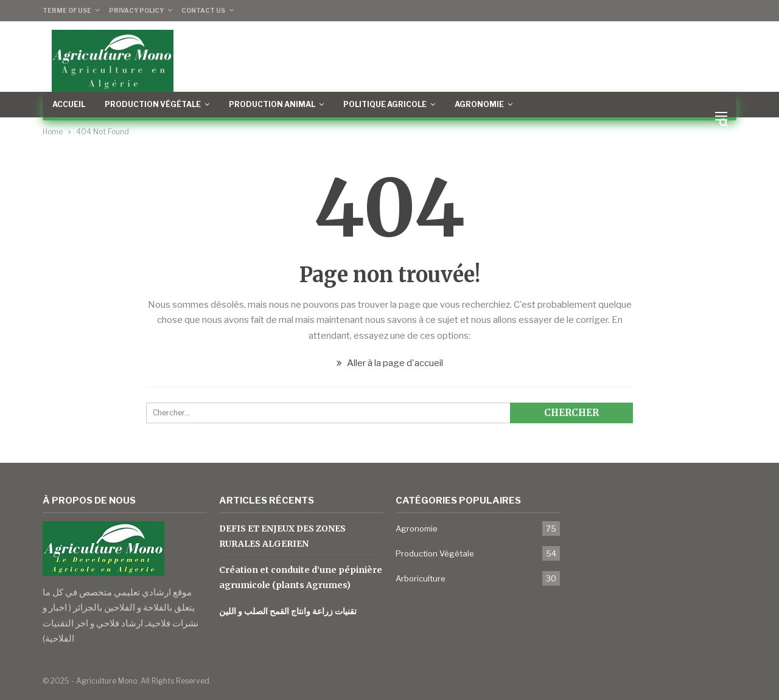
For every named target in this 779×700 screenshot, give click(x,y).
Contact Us (203, 10)
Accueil (69, 104)
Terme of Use (67, 10)
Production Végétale (153, 104)
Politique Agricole (385, 104)
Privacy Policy (136, 10)
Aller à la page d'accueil (390, 363)
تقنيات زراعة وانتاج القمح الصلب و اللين (288, 611)
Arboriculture (421, 578)
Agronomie (479, 104)
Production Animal (272, 104)
